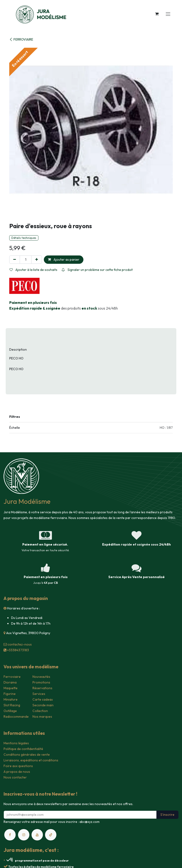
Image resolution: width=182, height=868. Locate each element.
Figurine (10, 694)
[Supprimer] (15, 260)
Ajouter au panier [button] (64, 259)
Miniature (11, 699)
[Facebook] (10, 835)
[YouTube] (37, 835)
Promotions (41, 682)
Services (39, 694)
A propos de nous (17, 772)
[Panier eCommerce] (157, 14)
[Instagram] (24, 835)
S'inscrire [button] (167, 815)
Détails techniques (24, 238)
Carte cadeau (43, 699)
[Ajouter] (37, 260)
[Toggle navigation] (168, 14)
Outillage (10, 711)
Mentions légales (16, 743)
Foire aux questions (18, 766)
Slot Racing (12, 705)
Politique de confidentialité (23, 749)
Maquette (11, 688)
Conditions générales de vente (27, 755)
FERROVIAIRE (21, 39)
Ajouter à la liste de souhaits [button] (33, 270)
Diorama (10, 682)
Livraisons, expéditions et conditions (31, 760)
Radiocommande (16, 717)
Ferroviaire (12, 677)
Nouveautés (41, 677)
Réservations (42, 688)
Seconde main (43, 705)
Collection (40, 711)
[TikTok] (51, 835)
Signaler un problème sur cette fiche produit (97, 270)
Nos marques (42, 717)
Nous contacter (15, 777)
